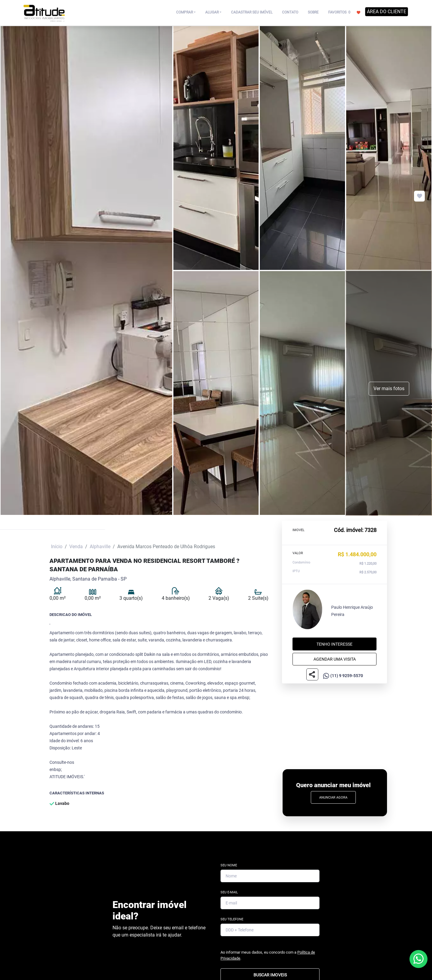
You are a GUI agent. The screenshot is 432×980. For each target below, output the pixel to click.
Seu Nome (229, 865)
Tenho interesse (334, 644)
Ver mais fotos (389, 388)
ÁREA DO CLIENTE (387, 12)
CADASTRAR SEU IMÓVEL (252, 12)
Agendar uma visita (335, 659)
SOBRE (313, 12)
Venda (76, 547)
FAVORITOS (344, 12)
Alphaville (100, 547)
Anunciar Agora (333, 798)
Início (57, 547)
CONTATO (290, 12)
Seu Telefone (232, 919)
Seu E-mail (229, 892)
